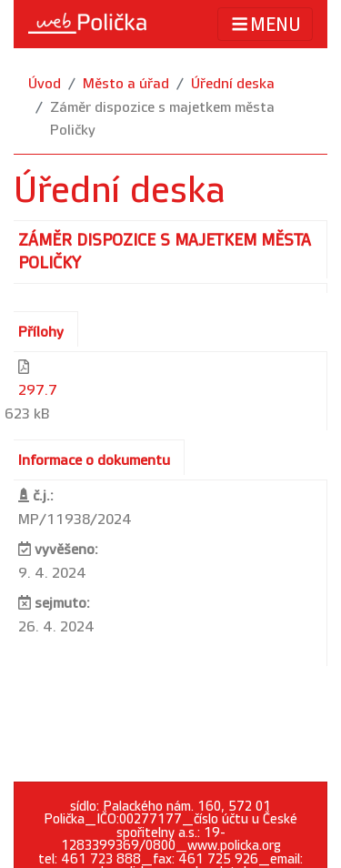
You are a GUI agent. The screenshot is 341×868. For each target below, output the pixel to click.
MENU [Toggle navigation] (265, 24)
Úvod (45, 84)
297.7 (38, 391)
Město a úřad (126, 84)
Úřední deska (233, 84)
